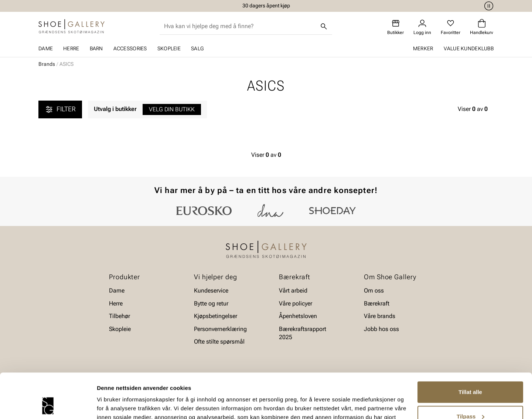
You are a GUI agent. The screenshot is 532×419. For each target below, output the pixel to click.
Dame (46, 48)
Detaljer (107, 404)
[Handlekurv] (482, 27)
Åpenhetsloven (298, 316)
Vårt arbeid (293, 290)
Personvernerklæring (220, 329)
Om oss (374, 290)
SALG (197, 48)
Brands (47, 64)
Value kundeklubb (469, 48)
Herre (71, 48)
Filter (60, 109)
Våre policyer (296, 303)
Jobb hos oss (381, 329)
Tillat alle (470, 350)
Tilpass (470, 374)
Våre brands (380, 316)
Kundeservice (211, 290)
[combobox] (240, 26)
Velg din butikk (172, 109)
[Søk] (324, 26)
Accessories (130, 48)
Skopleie (169, 48)
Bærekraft (377, 303)
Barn (96, 48)
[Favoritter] (451, 27)
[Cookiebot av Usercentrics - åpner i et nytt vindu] (48, 405)
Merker (423, 48)
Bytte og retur (211, 303)
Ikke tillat (470, 398)
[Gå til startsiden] (71, 26)
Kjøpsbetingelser (216, 316)
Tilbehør (120, 316)
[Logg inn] (422, 27)
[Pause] (488, 6)
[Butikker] (395, 27)
